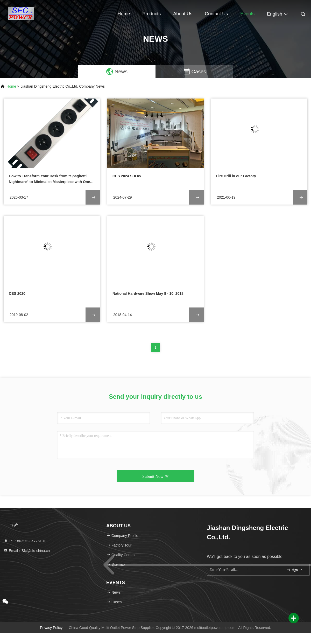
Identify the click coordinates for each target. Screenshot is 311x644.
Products (151, 14)
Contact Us (216, 14)
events (247, 14)
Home (124, 14)
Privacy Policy (51, 628)
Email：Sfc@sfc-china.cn (27, 551)
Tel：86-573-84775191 (25, 541)
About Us (183, 14)
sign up (294, 570)
